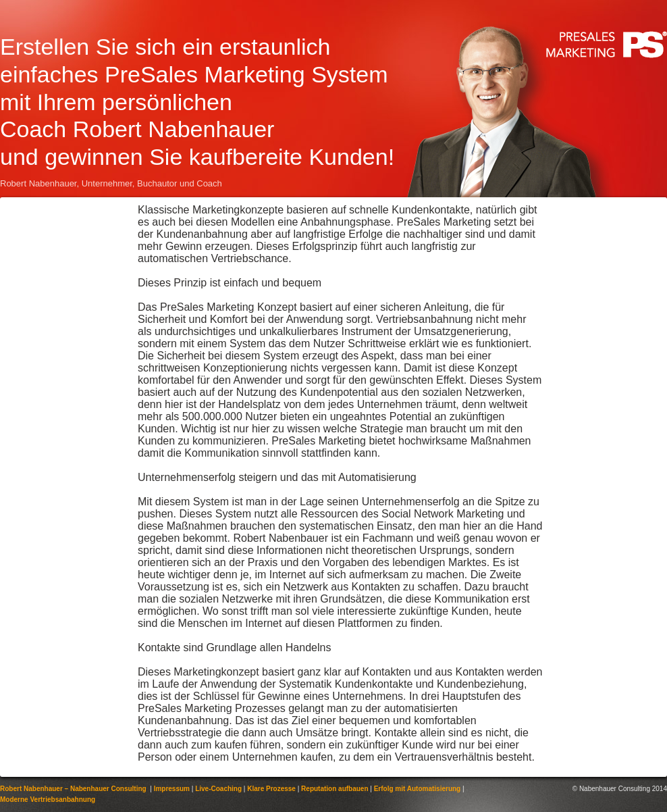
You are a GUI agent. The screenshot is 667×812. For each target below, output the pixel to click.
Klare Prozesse (271, 789)
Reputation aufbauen (335, 789)
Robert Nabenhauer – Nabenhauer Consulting (73, 789)
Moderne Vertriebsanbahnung (48, 800)
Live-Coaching (218, 789)
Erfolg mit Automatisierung (418, 789)
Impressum (172, 789)
